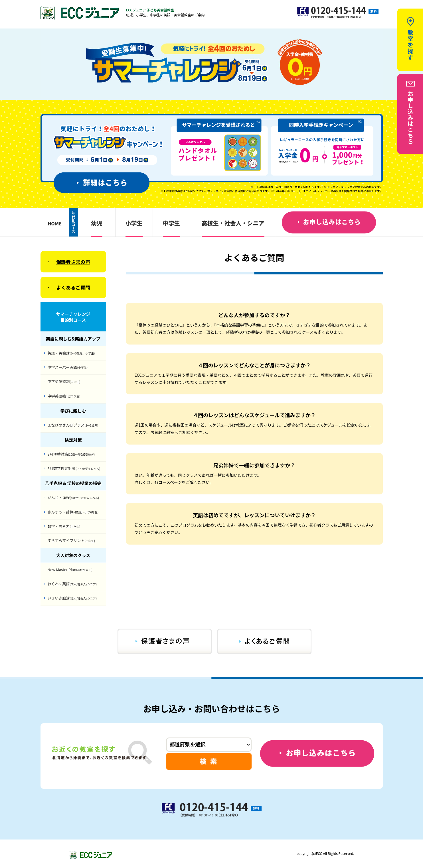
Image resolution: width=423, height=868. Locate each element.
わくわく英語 (72, 584)
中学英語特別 (64, 381)
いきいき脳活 (72, 598)
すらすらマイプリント (71, 540)
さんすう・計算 (73, 512)
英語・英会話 (71, 353)
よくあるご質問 (73, 287)
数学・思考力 (64, 526)
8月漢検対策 (71, 454)
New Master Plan (70, 570)
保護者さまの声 (73, 262)
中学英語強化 (64, 396)
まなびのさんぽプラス (73, 425)
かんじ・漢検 (73, 497)
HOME (55, 223)
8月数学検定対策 (74, 468)
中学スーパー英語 (68, 367)
